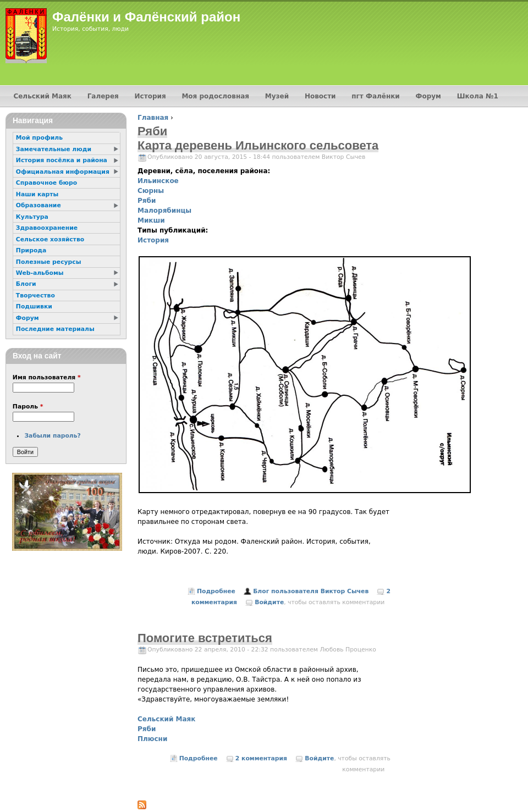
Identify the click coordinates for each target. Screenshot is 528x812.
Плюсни (152, 739)
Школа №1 (478, 96)
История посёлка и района (62, 160)
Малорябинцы (164, 211)
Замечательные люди (54, 149)
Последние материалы (55, 329)
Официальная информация (63, 172)
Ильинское (158, 181)
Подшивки (34, 306)
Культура (32, 217)
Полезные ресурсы (49, 262)
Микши (151, 220)
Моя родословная (215, 96)
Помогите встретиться (205, 638)
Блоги (26, 284)
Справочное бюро (46, 183)
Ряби (147, 201)
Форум (428, 96)
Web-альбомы (40, 273)
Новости (320, 96)
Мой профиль (39, 138)
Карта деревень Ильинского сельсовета (258, 145)
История (153, 240)
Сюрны (151, 191)
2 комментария (261, 758)
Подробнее (216, 591)
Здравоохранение (47, 228)
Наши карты (37, 194)
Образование (38, 205)
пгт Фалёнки (375, 96)
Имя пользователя (47, 377)
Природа (31, 250)
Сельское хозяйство (50, 239)
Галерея (103, 96)
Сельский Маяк (166, 719)
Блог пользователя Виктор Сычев (311, 591)
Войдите (269, 602)
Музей (277, 96)
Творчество (35, 295)
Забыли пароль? (52, 436)
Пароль (28, 407)
